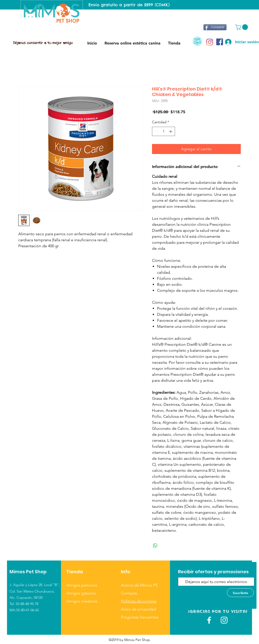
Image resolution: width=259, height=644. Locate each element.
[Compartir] (215, 27)
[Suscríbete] (240, 593)
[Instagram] (210, 42)
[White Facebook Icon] (209, 620)
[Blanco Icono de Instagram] (224, 620)
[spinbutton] (163, 131)
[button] (242, 27)
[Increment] (171, 131)
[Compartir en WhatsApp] (155, 545)
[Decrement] (156, 131)
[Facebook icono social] (220, 42)
